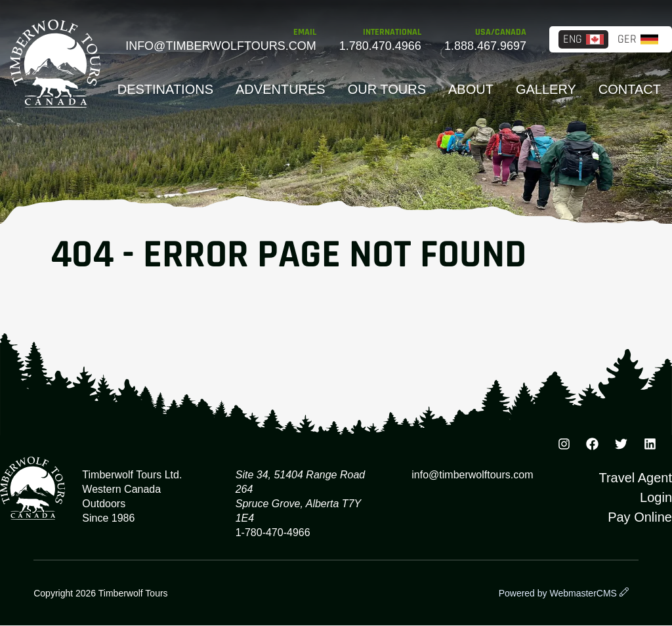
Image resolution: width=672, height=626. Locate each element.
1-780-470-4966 (273, 532)
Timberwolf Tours (55, 64)
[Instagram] (564, 446)
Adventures (281, 89)
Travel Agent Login (635, 488)
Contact (630, 89)
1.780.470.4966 (380, 46)
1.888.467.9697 (485, 46)
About (471, 89)
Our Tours (387, 89)
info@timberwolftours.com (221, 46)
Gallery (546, 89)
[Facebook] (593, 446)
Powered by (558, 593)
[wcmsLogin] (624, 593)
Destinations (165, 89)
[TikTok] (650, 446)
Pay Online (640, 517)
